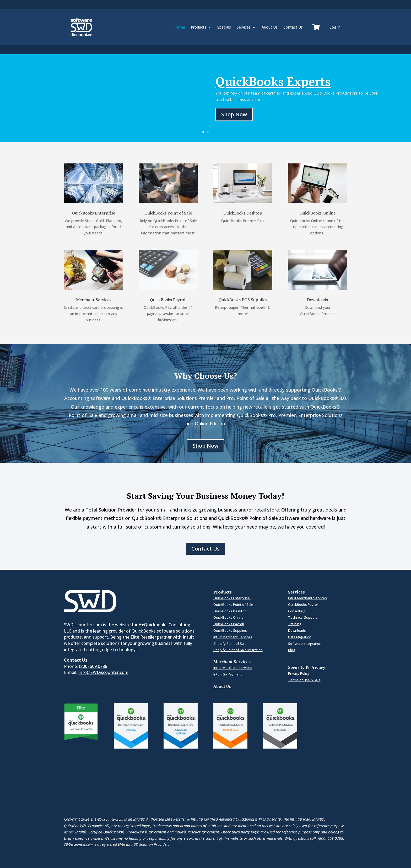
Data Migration (300, 637)
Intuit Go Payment (228, 674)
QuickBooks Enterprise (232, 598)
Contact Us (293, 27)
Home (180, 27)
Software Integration (305, 644)
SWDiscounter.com (109, 819)
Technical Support (303, 617)
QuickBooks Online (228, 617)
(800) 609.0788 (93, 666)
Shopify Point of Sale (230, 644)
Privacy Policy (299, 673)
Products (199, 27)
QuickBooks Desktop (230, 611)
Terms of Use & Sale (304, 680)
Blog (292, 650)
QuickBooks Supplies (230, 630)
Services (244, 27)
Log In (335, 27)
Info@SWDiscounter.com (103, 672)
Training (295, 624)
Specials (224, 27)
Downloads (297, 630)
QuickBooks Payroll (229, 624)
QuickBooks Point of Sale (234, 605)
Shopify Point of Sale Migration (238, 650)
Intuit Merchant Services (233, 637)
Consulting (297, 611)
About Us (270, 27)
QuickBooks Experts (273, 81)
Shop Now (234, 114)
